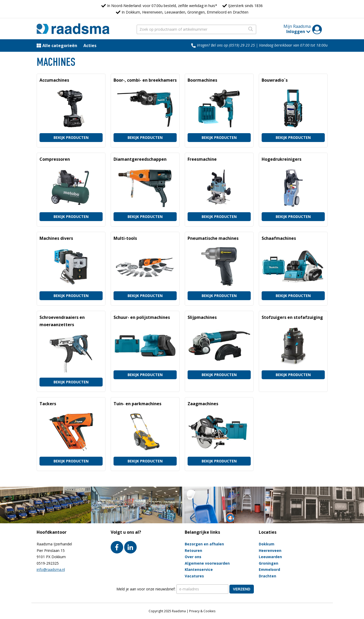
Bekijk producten (71, 137)
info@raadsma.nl (51, 569)
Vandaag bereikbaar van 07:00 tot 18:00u (293, 45)
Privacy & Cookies (202, 611)
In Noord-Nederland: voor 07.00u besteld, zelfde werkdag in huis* (162, 6)
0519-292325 (48, 563)
